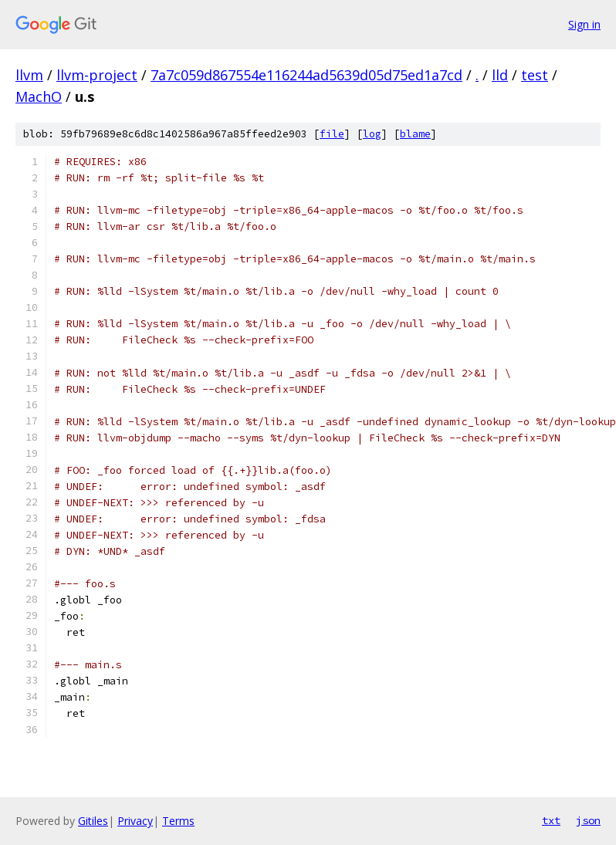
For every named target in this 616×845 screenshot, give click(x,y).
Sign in (584, 24)
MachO (39, 96)
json (588, 820)
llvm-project (97, 75)
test (535, 75)
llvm (29, 75)
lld (500, 75)
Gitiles (93, 821)
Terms (178, 821)
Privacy (135, 821)
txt (551, 820)
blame (415, 134)
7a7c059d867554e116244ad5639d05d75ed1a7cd (306, 75)
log (372, 134)
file (332, 134)
